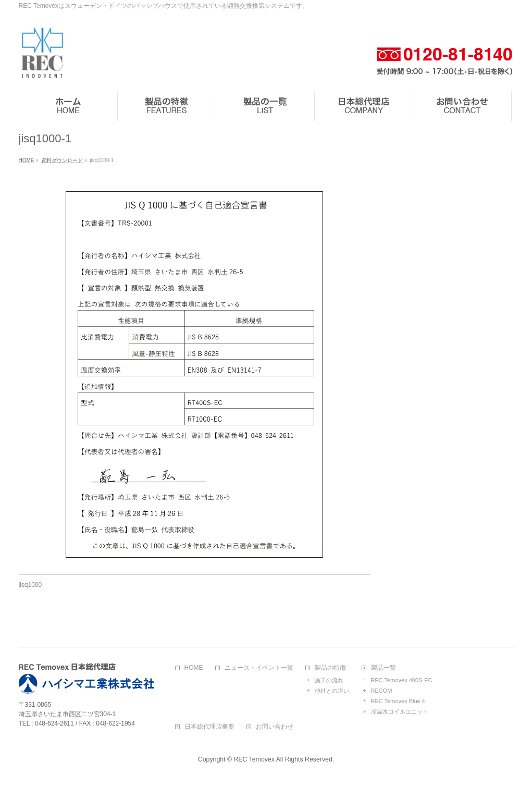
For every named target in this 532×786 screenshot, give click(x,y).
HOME (194, 668)
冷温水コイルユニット (400, 711)
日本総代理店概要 (209, 727)
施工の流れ (329, 680)
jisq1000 (30, 585)
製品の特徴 (330, 668)
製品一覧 (383, 668)
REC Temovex (254, 759)
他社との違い (332, 691)
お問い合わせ (275, 727)
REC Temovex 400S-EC (402, 680)
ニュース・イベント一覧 (259, 668)
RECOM (382, 691)
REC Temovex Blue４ (399, 701)
